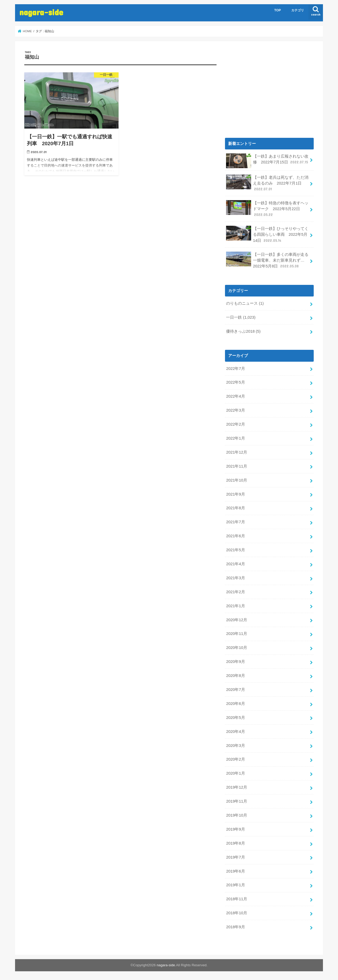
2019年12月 (236, 787)
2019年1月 (235, 885)
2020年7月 (235, 690)
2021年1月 (235, 606)
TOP (278, 10)
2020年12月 (236, 620)
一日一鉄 (241, 317)
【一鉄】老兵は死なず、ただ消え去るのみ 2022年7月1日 (267, 183)
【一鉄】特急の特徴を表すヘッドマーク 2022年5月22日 (267, 209)
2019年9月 (235, 829)
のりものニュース (245, 303)
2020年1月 (235, 773)
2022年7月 (235, 369)
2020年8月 (235, 676)
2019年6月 (235, 871)
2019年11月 (236, 801)
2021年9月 (235, 494)
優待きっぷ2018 (243, 331)
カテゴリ (298, 10)
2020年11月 (236, 634)
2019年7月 (235, 857)
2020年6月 (235, 704)
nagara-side (41, 12)
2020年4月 (235, 732)
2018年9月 (235, 927)
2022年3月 (235, 410)
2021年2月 (235, 592)
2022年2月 (235, 424)
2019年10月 (236, 815)
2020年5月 (235, 718)
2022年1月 (235, 438)
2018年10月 (236, 913)
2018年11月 (236, 899)
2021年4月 (235, 564)
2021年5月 (235, 550)
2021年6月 (235, 536)
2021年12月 (236, 452)
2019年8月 (235, 843)
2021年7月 (235, 522)
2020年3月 (235, 746)
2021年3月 (235, 578)
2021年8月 (235, 508)
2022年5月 (235, 382)
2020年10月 (236, 648)
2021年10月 (236, 480)
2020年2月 (235, 759)
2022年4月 (235, 396)
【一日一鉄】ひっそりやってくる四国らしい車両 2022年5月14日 (267, 234)
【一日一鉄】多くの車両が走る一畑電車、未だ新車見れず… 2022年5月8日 (267, 260)
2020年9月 (235, 662)
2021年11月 (236, 466)
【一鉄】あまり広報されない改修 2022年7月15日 (267, 161)
